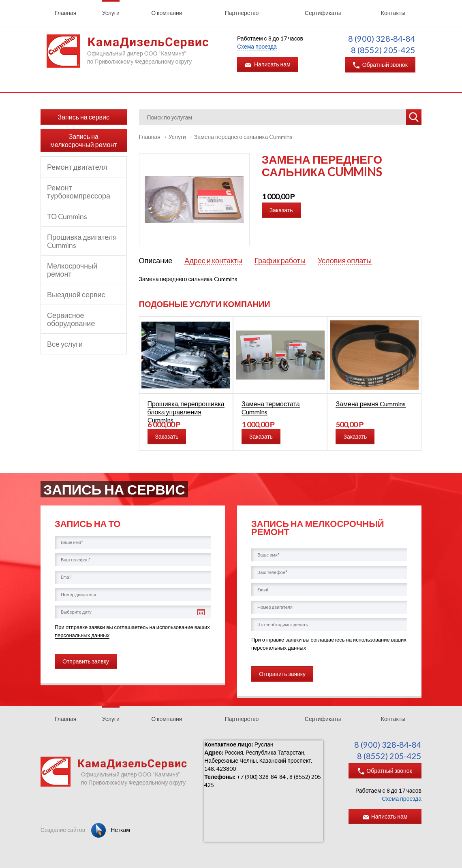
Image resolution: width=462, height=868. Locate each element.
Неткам (111, 830)
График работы (280, 261)
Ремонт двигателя (77, 167)
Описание (156, 260)
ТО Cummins (67, 216)
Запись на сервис (84, 117)
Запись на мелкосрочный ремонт (84, 140)
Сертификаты (323, 13)
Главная (65, 13)
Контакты (393, 13)
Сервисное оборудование (71, 319)
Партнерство (242, 13)
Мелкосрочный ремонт (72, 270)
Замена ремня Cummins (371, 404)
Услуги (111, 13)
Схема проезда (257, 46)
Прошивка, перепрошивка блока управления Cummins (186, 412)
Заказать (281, 210)
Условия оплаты (345, 261)
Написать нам (268, 64)
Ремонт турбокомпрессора (79, 192)
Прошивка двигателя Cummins (82, 241)
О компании (167, 13)
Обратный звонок (380, 65)
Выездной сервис (76, 294)
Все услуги (65, 344)
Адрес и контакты (213, 261)
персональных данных (82, 635)
